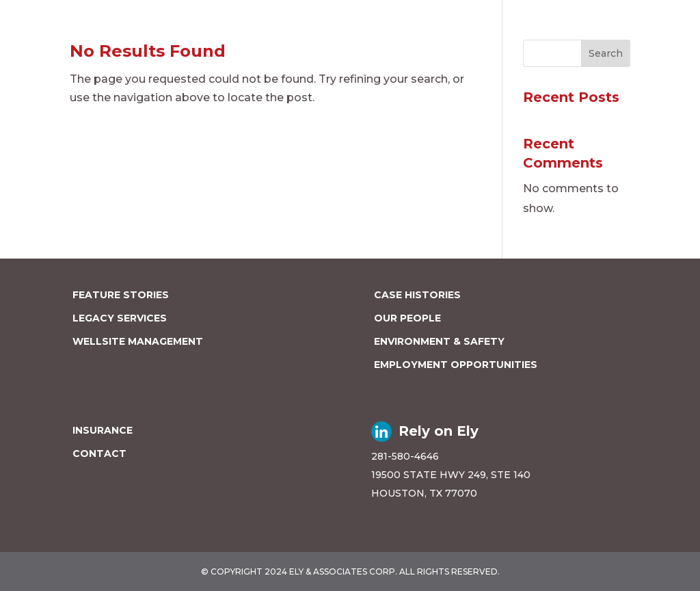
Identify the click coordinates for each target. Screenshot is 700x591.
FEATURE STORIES (121, 295)
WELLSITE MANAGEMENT (138, 341)
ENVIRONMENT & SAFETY (439, 341)
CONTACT (99, 454)
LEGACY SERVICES (120, 318)
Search (606, 53)
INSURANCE (103, 430)
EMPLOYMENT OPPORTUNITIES (456, 365)
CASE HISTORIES (417, 295)
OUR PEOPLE (407, 318)
